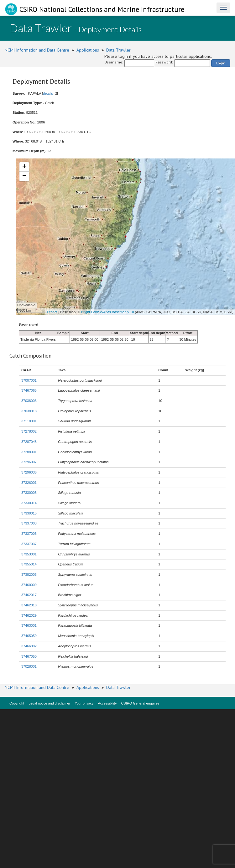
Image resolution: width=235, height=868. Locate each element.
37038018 (29, 411)
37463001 (29, 625)
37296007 (29, 462)
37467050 (29, 656)
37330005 (29, 493)
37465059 (29, 636)
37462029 (29, 615)
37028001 (29, 666)
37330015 (29, 513)
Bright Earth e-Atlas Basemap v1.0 (108, 312)
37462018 (29, 605)
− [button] (24, 176)
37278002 (29, 431)
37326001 (29, 483)
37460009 (29, 585)
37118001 (29, 421)
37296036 (29, 472)
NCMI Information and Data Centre (37, 50)
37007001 (29, 380)
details (48, 93)
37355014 (29, 564)
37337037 (29, 544)
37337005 (29, 534)
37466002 (29, 646)
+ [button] (24, 167)
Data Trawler (118, 50)
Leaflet (52, 312)
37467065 (29, 390)
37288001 (29, 452)
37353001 (29, 554)
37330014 (29, 503)
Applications (88, 50)
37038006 (29, 401)
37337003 (29, 523)
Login (221, 63)
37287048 (29, 442)
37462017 (29, 595)
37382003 (29, 574)
